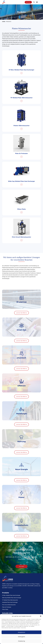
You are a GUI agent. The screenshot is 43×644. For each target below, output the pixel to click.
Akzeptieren (21, 632)
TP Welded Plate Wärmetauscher (10, 600)
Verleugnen (22, 637)
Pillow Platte (5, 609)
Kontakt (28, 2)
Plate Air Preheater (7, 607)
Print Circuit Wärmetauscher (9, 605)
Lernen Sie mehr (21, 313)
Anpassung (21, 641)
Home (4, 22)
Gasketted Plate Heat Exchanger (10, 602)
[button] (41, 616)
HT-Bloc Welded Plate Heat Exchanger (11, 595)
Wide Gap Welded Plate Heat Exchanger (12, 598)
